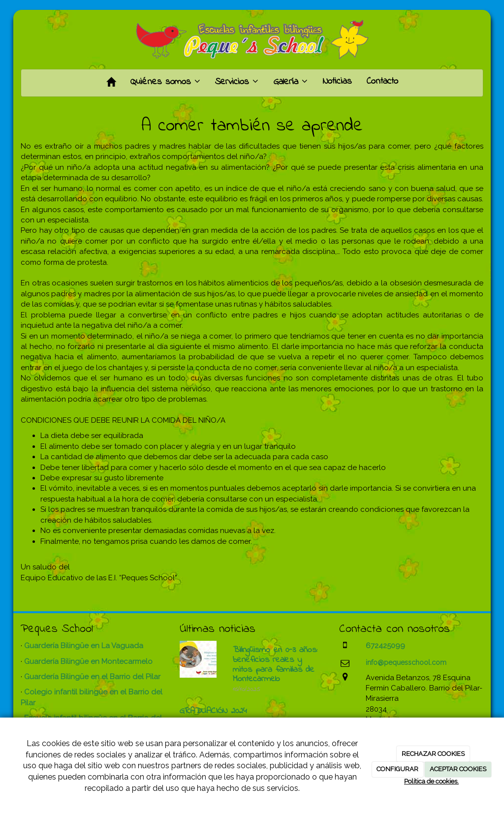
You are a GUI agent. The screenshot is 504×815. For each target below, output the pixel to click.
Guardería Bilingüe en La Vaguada (84, 646)
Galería (290, 82)
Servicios (237, 82)
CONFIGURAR (397, 769)
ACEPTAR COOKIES (458, 769)
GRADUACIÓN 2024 (213, 711)
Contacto (382, 81)
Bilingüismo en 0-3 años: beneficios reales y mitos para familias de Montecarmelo (275, 665)
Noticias (337, 81)
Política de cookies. (431, 781)
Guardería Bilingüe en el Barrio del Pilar (92, 677)
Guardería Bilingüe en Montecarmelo (88, 661)
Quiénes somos (165, 82)
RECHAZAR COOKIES (433, 754)
